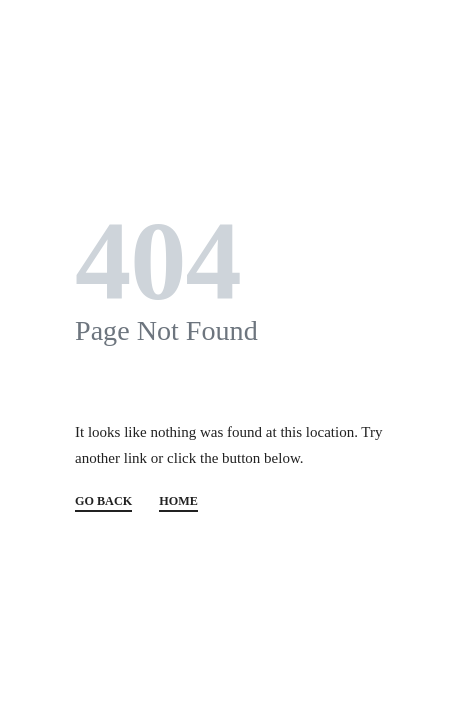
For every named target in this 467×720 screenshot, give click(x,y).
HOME (178, 501)
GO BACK (103, 501)
